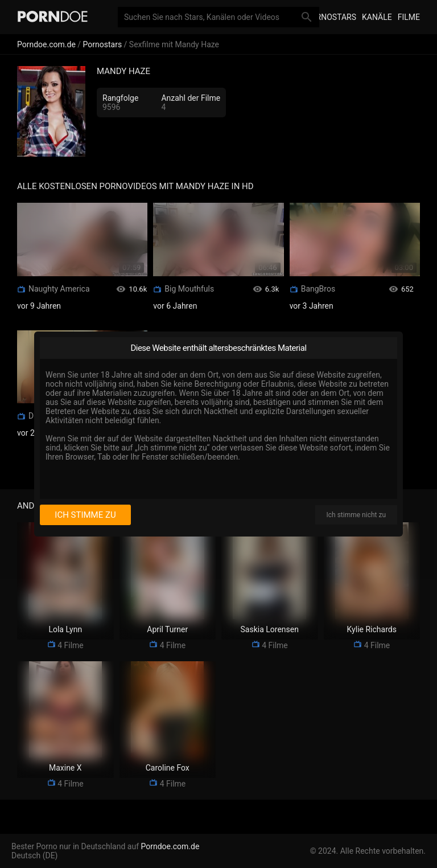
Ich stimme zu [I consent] (85, 515)
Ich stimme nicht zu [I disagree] (356, 515)
